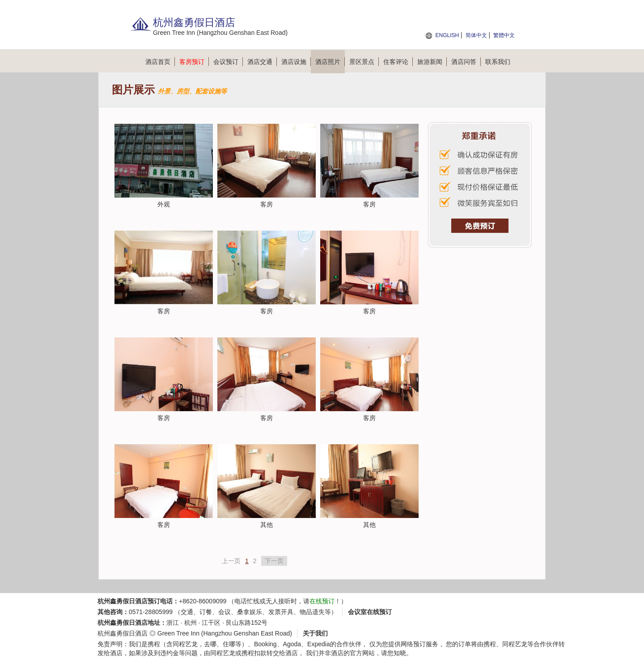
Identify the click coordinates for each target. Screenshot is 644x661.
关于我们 (315, 633)
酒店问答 (466, 62)
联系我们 (498, 62)
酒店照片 (330, 62)
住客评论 (398, 62)
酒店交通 (262, 62)
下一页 (274, 561)
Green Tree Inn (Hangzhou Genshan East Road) (225, 633)
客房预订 (194, 62)
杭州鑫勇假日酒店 (123, 633)
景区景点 (364, 62)
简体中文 (476, 35)
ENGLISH (447, 35)
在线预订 (322, 601)
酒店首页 (160, 62)
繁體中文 (504, 35)
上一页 (231, 561)
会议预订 (228, 62)
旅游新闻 (432, 62)
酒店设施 (296, 62)
